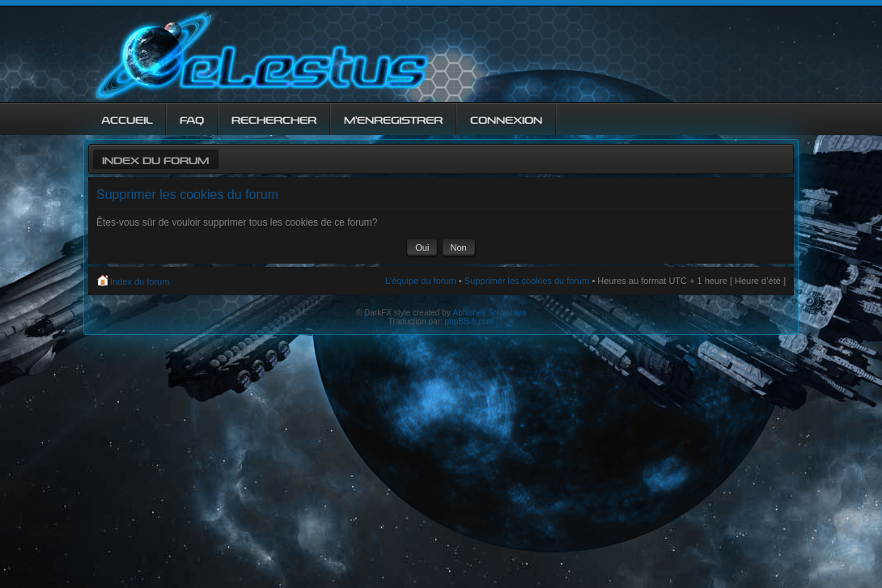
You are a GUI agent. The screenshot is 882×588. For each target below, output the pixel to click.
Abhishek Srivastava (490, 313)
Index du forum (155, 159)
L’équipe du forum (420, 281)
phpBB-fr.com (470, 321)
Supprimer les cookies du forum (527, 281)
